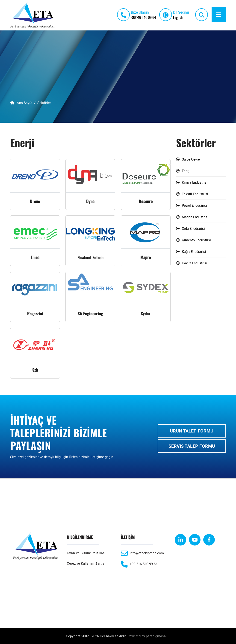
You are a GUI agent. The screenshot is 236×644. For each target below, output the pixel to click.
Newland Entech (90, 257)
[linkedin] (180, 540)
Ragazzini (35, 313)
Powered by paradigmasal (147, 636)
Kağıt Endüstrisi (194, 252)
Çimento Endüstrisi (196, 240)
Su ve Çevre (191, 159)
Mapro (146, 257)
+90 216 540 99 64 (143, 17)
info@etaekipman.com (147, 553)
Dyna (90, 201)
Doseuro (146, 201)
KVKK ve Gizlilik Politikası (86, 553)
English (178, 17)
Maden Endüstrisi (195, 217)
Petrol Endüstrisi (194, 206)
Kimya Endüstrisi (195, 182)
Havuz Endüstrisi (195, 263)
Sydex (146, 313)
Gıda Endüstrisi (193, 229)
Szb (35, 370)
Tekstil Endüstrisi (195, 194)
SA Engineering (90, 313)
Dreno (35, 201)
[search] (202, 15)
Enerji (186, 171)
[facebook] (209, 540)
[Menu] (219, 15)
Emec (35, 257)
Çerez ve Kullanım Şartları (87, 563)
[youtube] (195, 540)
